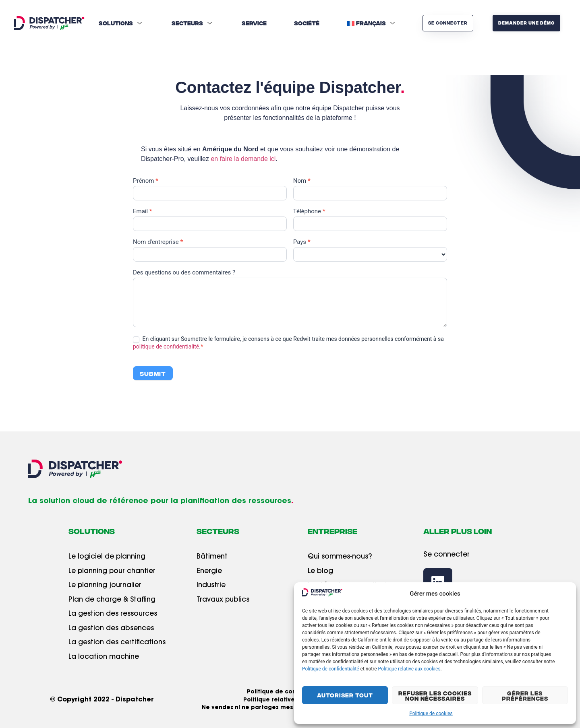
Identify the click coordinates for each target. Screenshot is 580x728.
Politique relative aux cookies (409, 669)
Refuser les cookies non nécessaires (435, 696)
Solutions (121, 23)
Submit (153, 373)
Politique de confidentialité (331, 669)
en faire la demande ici (243, 159)
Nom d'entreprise (158, 242)
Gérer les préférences (525, 696)
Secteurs (193, 23)
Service (254, 23)
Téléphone (309, 212)
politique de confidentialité (166, 346)
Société (307, 23)
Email (143, 212)
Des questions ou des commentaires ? (184, 273)
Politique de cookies (431, 714)
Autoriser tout (345, 695)
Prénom (146, 181)
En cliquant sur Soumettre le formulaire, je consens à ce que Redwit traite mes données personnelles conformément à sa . (288, 342)
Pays (302, 242)
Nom (302, 181)
